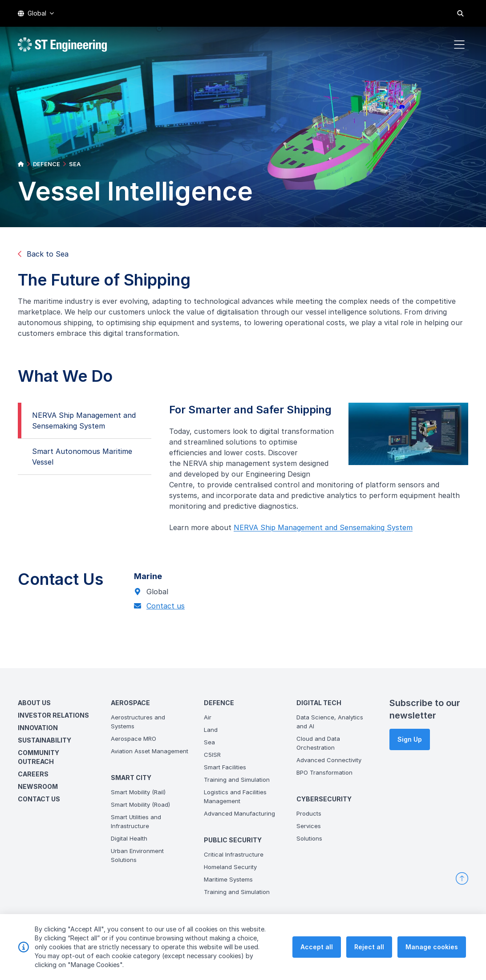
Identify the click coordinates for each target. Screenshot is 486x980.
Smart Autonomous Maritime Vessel (79, 460)
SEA (75, 164)
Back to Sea (43, 254)
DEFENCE (47, 164)
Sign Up (410, 739)
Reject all (369, 955)
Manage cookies (432, 955)
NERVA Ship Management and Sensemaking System (80, 424)
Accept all (317, 955)
